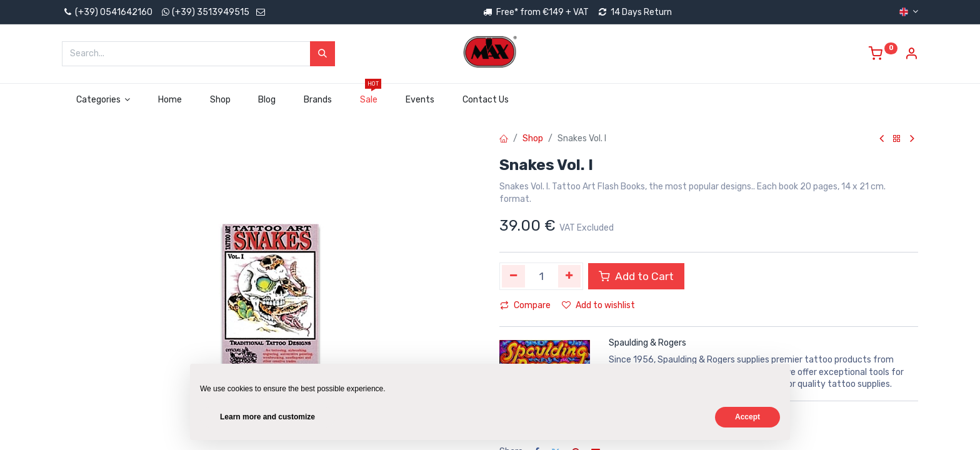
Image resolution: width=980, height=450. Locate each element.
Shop (533, 138)
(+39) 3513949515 (211, 12)
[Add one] (570, 276)
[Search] (322, 54)
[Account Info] (911, 55)
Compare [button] (525, 305)
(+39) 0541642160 (107, 12)
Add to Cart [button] (636, 276)
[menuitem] (170, 100)
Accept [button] (747, 417)
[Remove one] (513, 276)
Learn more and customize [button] (267, 417)
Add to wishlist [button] (598, 305)
